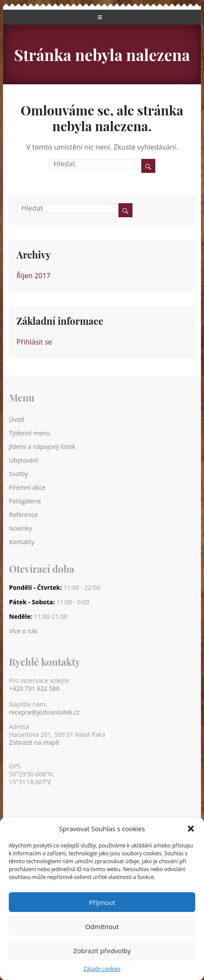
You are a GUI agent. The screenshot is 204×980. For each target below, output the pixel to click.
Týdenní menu (30, 433)
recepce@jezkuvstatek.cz (45, 712)
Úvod (17, 419)
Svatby (19, 474)
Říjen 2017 (34, 276)
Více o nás (23, 631)
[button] (191, 829)
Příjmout (102, 902)
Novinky (21, 528)
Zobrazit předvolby (102, 951)
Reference (24, 515)
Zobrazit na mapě (34, 743)
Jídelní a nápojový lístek (42, 447)
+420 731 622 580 (34, 689)
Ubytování (24, 460)
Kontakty (22, 542)
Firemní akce (27, 487)
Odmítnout (102, 926)
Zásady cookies (102, 969)
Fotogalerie (25, 501)
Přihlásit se (34, 342)
